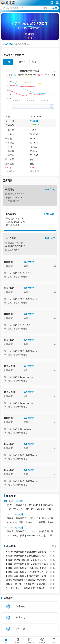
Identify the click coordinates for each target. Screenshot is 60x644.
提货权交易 (30, 643)
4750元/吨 (29, 444)
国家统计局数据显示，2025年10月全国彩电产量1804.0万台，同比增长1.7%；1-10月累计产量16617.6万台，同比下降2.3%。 (30, 509)
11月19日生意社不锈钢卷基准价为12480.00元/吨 (30, 588)
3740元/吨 (50, 238)
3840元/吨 (29, 366)
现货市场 (42, 643)
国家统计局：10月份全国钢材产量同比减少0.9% (29, 584)
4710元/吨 (29, 340)
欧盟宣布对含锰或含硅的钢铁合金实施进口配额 (29, 580)
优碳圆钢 (10, 189)
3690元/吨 (29, 314)
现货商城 (18, 643)
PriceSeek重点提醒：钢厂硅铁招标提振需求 (27, 564)
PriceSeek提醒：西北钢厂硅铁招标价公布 (26, 560)
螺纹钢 (18, 55)
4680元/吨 (29, 288)
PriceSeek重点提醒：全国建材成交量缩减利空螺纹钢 (31, 552)
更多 (54, 546)
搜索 (55, 8)
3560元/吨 (50, 189)
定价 (34, 62)
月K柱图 (21, 62)
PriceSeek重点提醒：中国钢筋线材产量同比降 (28, 576)
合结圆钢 (8, 262)
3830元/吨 (29, 262)
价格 (8, 62)
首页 (6, 643)
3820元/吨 (29, 418)
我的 (54, 643)
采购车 (52, 3)
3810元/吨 (29, 392)
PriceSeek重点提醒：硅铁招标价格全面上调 (27, 572)
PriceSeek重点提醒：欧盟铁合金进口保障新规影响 (30, 556)
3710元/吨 (49, 214)
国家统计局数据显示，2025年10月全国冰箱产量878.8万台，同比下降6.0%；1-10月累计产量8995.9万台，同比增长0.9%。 (32, 522)
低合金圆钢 (11, 214)
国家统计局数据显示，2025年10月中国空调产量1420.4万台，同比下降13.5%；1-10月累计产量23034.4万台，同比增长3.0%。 (30, 535)
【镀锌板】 (19, 501)
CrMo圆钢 (9, 288)
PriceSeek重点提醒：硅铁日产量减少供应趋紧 (28, 568)
